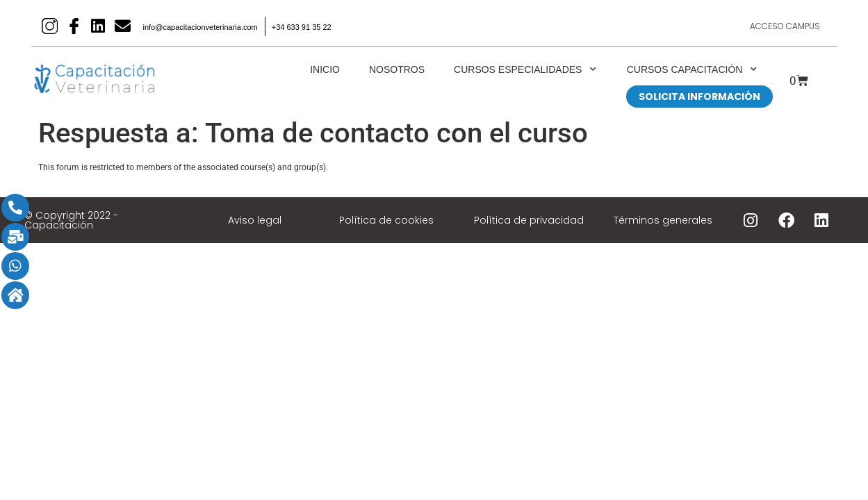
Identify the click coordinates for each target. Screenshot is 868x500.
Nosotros (397, 69)
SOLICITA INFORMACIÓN (699, 97)
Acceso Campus (784, 26)
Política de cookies (386, 220)
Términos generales (663, 220)
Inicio (325, 69)
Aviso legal (255, 220)
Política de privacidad (529, 220)
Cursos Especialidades (526, 69)
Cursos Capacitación (693, 69)
